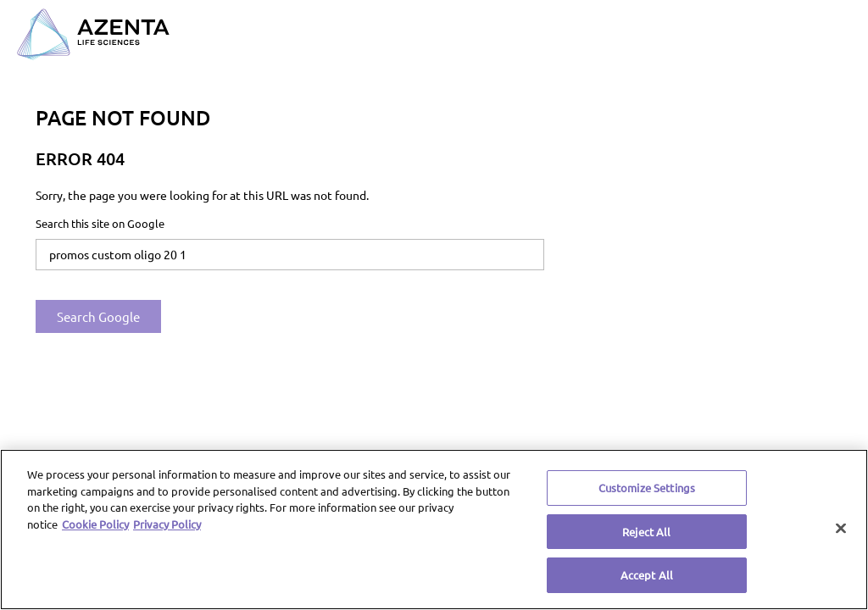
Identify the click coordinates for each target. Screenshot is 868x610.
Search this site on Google (100, 223)
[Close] (841, 529)
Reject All (646, 532)
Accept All (647, 575)
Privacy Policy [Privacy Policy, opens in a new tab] (167, 524)
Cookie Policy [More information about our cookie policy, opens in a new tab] (95, 524)
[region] (434, 530)
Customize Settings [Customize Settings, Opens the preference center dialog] (647, 488)
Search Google (98, 316)
